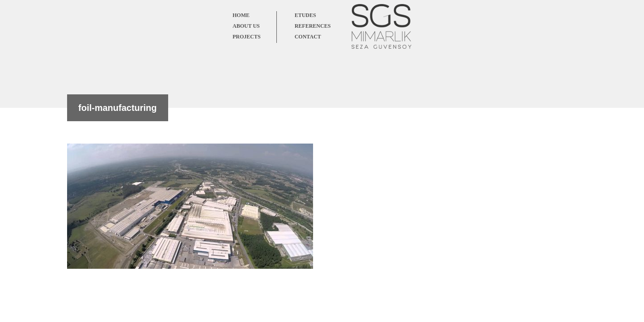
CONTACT (308, 37)
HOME (241, 15)
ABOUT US (246, 26)
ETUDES (305, 15)
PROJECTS (247, 37)
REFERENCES (313, 26)
